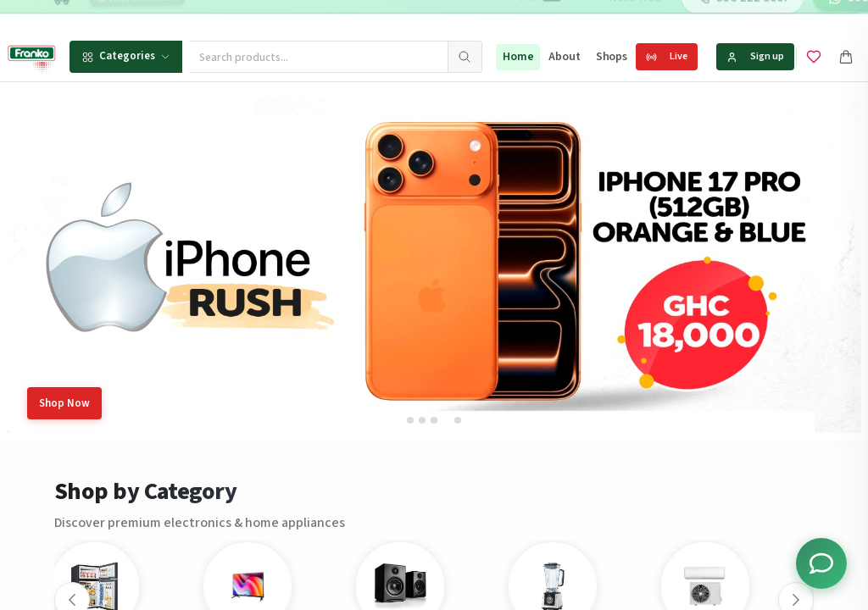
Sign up (755, 56)
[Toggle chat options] (821, 563)
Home (518, 57)
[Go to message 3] (547, 17)
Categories (126, 56)
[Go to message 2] (529, 17)
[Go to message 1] (517, 17)
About (564, 57)
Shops (612, 57)
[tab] (410, 420)
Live (667, 56)
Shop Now (64, 403)
